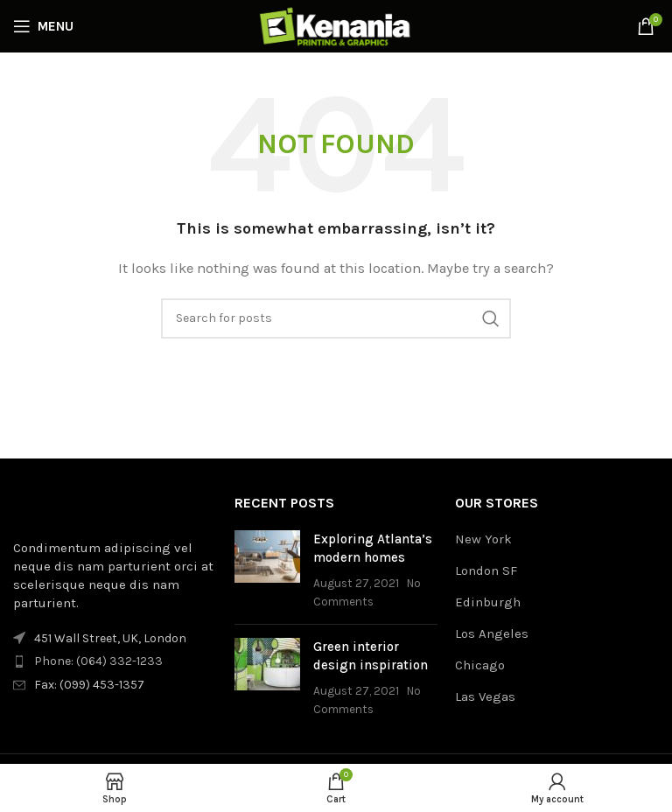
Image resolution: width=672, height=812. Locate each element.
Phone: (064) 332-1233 (98, 661)
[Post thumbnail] (267, 570)
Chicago (480, 665)
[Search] (336, 318)
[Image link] (109, 506)
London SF (486, 570)
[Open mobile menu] (43, 26)
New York (483, 539)
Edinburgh (488, 602)
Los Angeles (492, 633)
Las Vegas (485, 696)
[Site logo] (336, 25)
